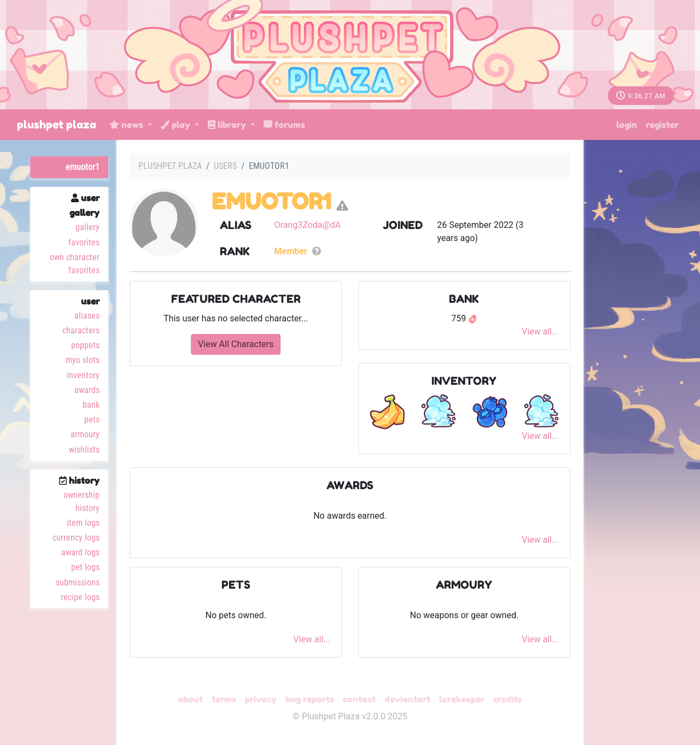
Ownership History (81, 501)
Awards (87, 390)
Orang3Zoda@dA (308, 225)
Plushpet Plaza (57, 125)
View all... (540, 332)
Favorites (84, 242)
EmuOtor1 (83, 167)
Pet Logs (85, 567)
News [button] (127, 125)
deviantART (407, 699)
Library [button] (228, 125)
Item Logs (83, 523)
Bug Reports (310, 699)
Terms (224, 699)
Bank (91, 405)
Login (627, 125)
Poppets (85, 345)
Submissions (78, 582)
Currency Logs (76, 538)
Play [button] (177, 125)
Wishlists (84, 450)
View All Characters (236, 344)
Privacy (261, 699)
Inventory (83, 375)
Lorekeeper (462, 699)
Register (662, 125)
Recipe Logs (80, 597)
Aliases (87, 316)
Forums (284, 125)
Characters (81, 330)
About (190, 699)
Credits (508, 699)
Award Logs (80, 552)
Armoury (85, 434)
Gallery (87, 227)
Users (225, 166)
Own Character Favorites (75, 264)
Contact (359, 699)
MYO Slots (83, 360)
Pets (92, 420)
